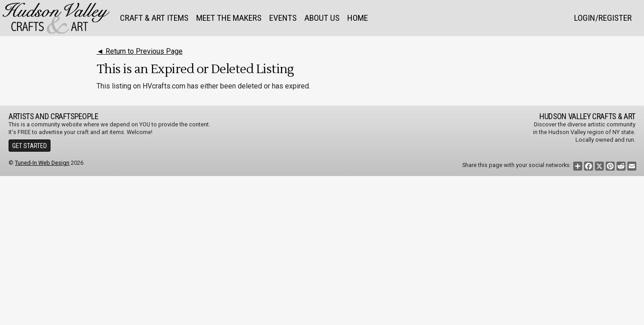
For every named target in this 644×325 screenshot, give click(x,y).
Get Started (30, 146)
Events (283, 18)
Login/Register (603, 18)
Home (358, 18)
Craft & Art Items (154, 18)
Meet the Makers (229, 18)
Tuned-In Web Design (42, 163)
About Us (322, 18)
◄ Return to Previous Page (140, 51)
